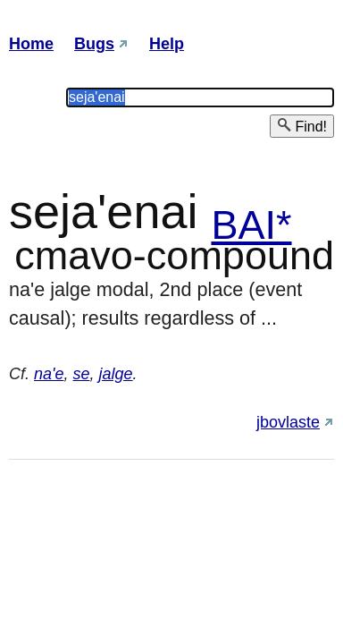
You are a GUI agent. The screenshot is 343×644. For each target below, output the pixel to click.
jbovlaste (288, 422)
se (82, 374)
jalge (116, 374)
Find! (302, 126)
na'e (49, 374)
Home (31, 44)
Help (167, 44)
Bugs (94, 44)
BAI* (251, 225)
